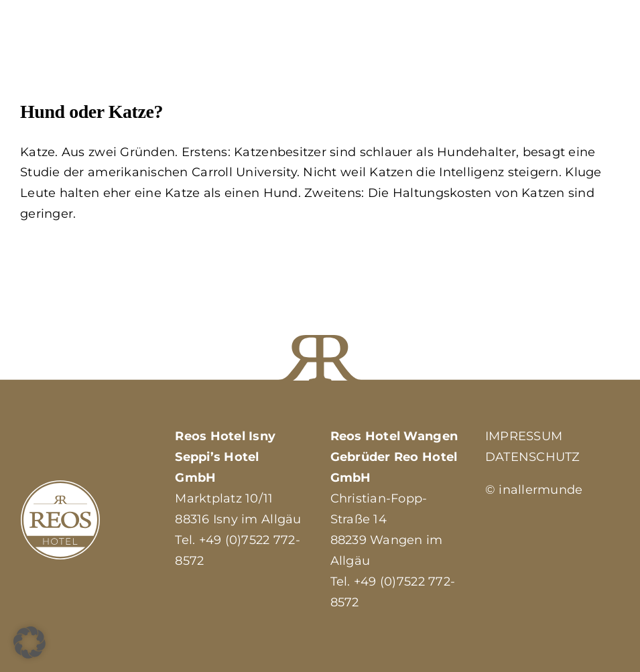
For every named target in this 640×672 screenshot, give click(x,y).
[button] (29, 643)
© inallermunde (534, 490)
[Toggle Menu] (610, 51)
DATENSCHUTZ (533, 457)
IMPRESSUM (524, 436)
